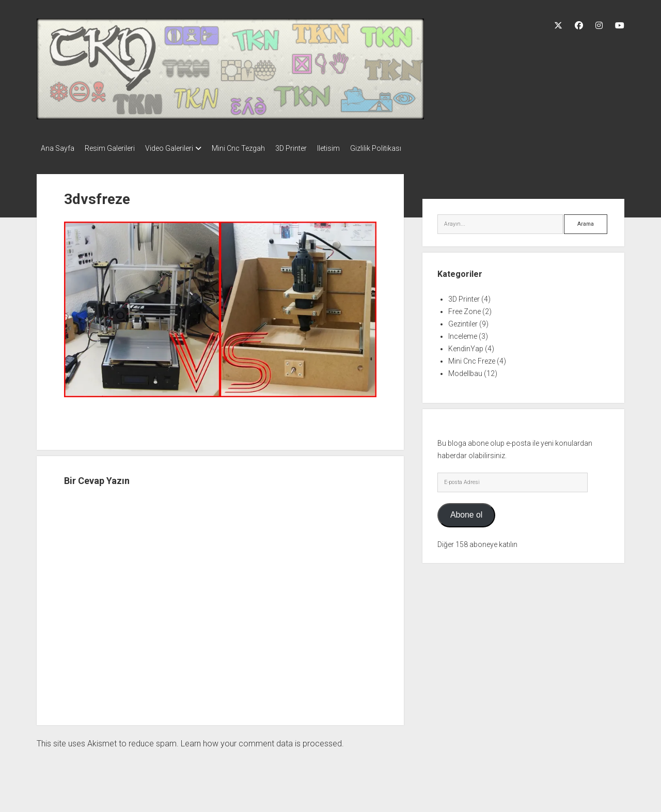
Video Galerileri (179, 148)
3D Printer (312, 148)
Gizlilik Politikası (407, 148)
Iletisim (354, 148)
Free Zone (465, 308)
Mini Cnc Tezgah (254, 148)
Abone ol (466, 512)
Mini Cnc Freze (472, 358)
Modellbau (465, 370)
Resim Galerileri (115, 148)
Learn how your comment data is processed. (262, 740)
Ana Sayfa (58, 148)
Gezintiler (463, 321)
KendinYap (466, 346)
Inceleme (463, 333)
